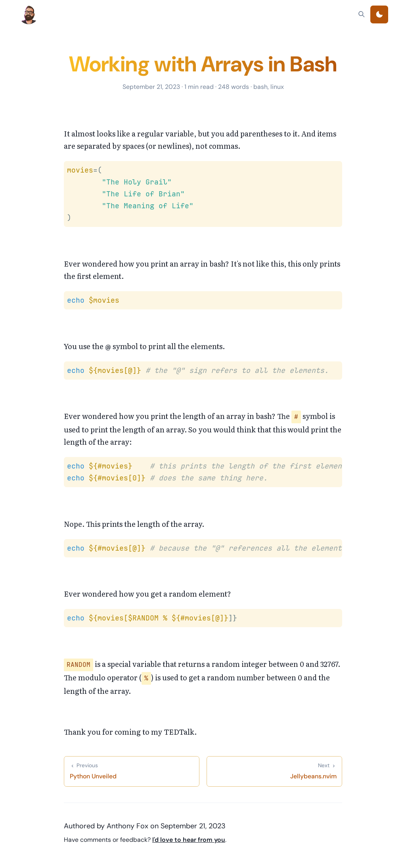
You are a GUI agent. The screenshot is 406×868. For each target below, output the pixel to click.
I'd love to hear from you (189, 840)
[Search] (362, 14)
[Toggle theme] (379, 14)
